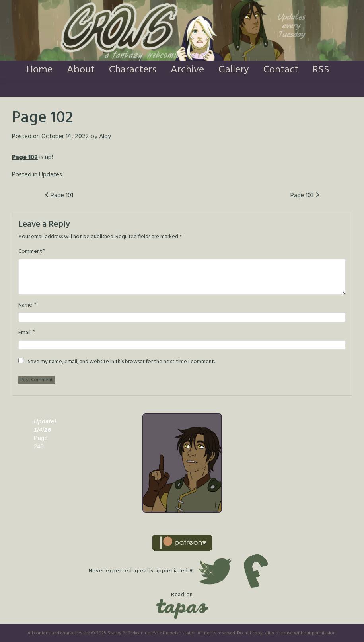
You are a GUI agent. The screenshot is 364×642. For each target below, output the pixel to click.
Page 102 (25, 157)
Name (25, 305)
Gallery (234, 70)
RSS (321, 70)
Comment (30, 252)
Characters (133, 70)
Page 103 (305, 196)
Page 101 (59, 196)
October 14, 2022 (65, 137)
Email (24, 333)
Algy (105, 137)
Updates (51, 175)
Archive (187, 70)
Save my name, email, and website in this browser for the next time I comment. (121, 362)
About (81, 70)
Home (40, 70)
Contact (281, 70)
